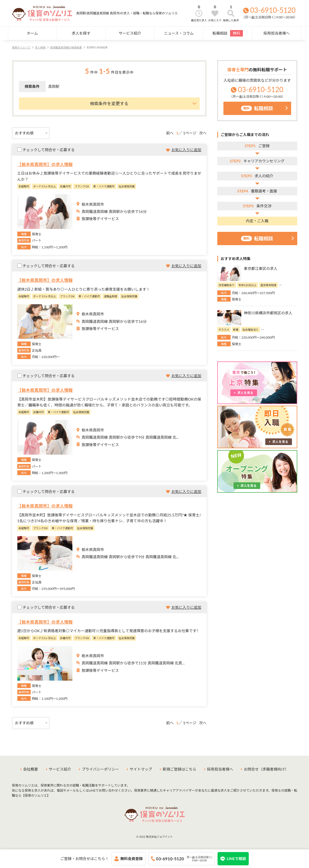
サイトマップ (141, 769)
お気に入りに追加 (186, 150)
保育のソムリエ (21, 47)
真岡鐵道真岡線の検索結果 (66, 47)
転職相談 (228, 33)
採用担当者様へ (276, 33)
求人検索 (40, 47)
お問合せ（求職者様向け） (266, 769)
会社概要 (31, 769)
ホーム (32, 33)
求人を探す (81, 33)
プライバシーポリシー (101, 769)
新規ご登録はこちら (179, 769)
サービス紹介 (130, 33)
